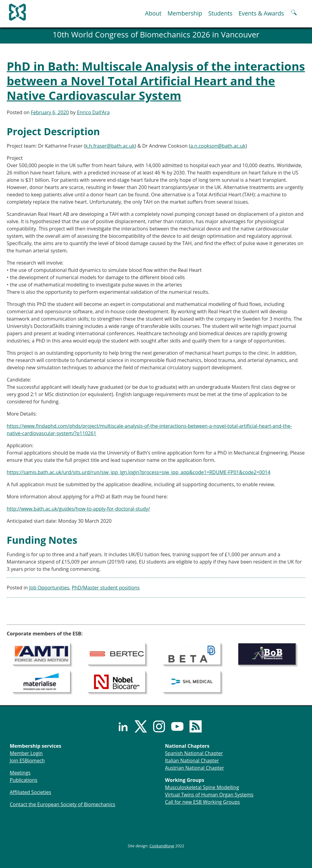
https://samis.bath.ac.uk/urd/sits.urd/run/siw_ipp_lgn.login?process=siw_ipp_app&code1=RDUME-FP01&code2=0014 (138, 472)
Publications (24, 780)
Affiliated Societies (30, 792)
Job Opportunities (49, 588)
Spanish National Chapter (194, 753)
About (153, 13)
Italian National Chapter (192, 761)
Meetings (20, 773)
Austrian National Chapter (195, 768)
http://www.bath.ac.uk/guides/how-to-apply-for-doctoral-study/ (78, 509)
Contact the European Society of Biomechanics (62, 804)
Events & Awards (261, 13)
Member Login (26, 753)
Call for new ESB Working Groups (202, 802)
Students (220, 13)
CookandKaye (162, 846)
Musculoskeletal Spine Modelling (202, 787)
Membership (185, 13)
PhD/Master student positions (106, 588)
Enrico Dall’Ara (93, 112)
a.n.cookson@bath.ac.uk (218, 146)
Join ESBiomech (27, 761)
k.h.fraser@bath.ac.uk (110, 146)
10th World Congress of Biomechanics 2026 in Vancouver (156, 35)
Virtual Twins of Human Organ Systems (209, 795)
